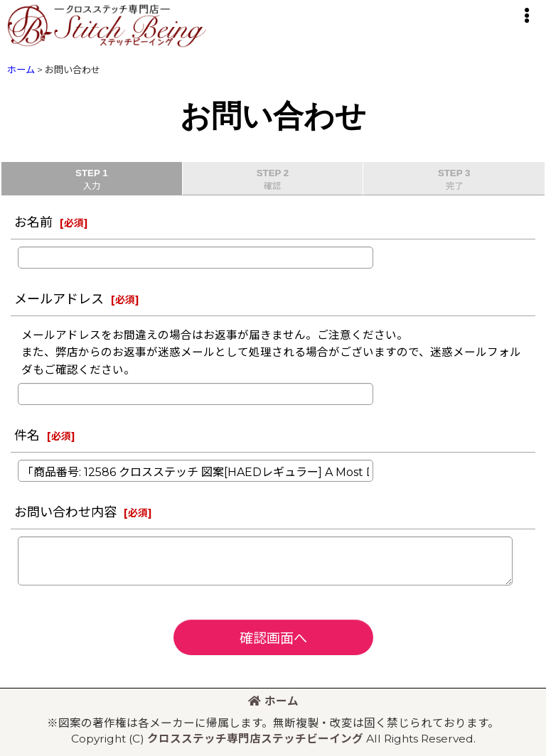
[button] (526, 16)
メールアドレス (59, 299)
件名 (27, 435)
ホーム (273, 701)
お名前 (33, 222)
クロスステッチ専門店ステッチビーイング (255, 739)
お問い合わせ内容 (65, 512)
